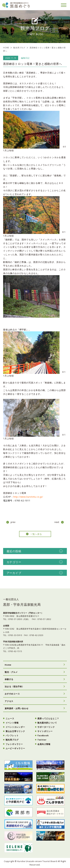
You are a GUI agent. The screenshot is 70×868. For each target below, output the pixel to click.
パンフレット (12, 735)
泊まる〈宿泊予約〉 (14, 686)
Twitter (42, 740)
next (57, 522)
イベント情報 (12, 723)
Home (8, 665)
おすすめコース (12, 694)
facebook (43, 735)
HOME (6, 48)
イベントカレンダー (15, 727)
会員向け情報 (44, 744)
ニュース (10, 718)
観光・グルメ (11, 672)
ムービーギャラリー (15, 748)
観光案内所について (47, 723)
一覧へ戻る (36, 534)
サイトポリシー (45, 731)
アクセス (9, 701)
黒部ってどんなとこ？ (48, 718)
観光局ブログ (19, 48)
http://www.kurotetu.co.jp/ (29, 497)
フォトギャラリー (14, 744)
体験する (9, 679)
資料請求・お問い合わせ (17, 708)
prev (13, 522)
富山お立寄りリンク (15, 731)
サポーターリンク (46, 727)
